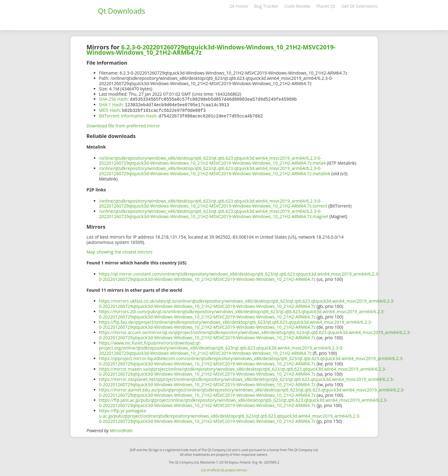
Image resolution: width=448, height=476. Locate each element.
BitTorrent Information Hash (128, 115)
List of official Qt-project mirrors (224, 469)
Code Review (297, 6)
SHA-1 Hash (111, 104)
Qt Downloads (122, 11)
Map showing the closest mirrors (120, 251)
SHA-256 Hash (113, 99)
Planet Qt (326, 6)
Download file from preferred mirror (123, 124)
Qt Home (239, 6)
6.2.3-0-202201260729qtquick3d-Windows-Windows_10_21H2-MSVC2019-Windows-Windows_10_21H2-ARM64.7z (211, 50)
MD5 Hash (110, 110)
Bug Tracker (266, 6)
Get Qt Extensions (360, 6)
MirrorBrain (121, 429)
